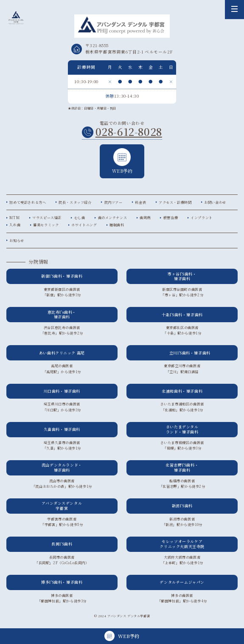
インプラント (202, 218)
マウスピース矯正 (47, 218)
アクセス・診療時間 (175, 202)
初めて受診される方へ (28, 202)
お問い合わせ (215, 202)
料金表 (140, 202)
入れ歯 (15, 225)
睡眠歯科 (117, 225)
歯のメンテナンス (113, 218)
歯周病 (145, 218)
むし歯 (80, 218)
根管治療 (171, 218)
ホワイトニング (84, 225)
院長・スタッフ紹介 (75, 202)
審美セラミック (46, 225)
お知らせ (17, 240)
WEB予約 (122, 161)
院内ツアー (114, 202)
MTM (14, 218)
